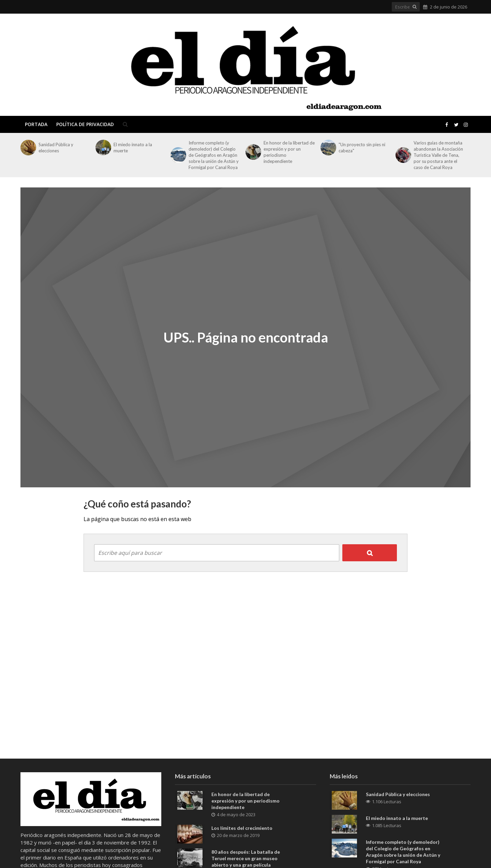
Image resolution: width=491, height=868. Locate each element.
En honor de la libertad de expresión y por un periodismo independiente (289, 152)
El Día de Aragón (71, 65)
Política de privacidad (85, 124)
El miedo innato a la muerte (133, 148)
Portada (36, 124)
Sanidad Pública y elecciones (56, 148)
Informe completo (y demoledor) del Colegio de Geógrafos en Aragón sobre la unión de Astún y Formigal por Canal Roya (214, 155)
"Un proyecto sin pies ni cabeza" (362, 148)
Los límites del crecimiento (242, 828)
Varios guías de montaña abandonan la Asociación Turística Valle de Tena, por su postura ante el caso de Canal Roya (438, 155)
